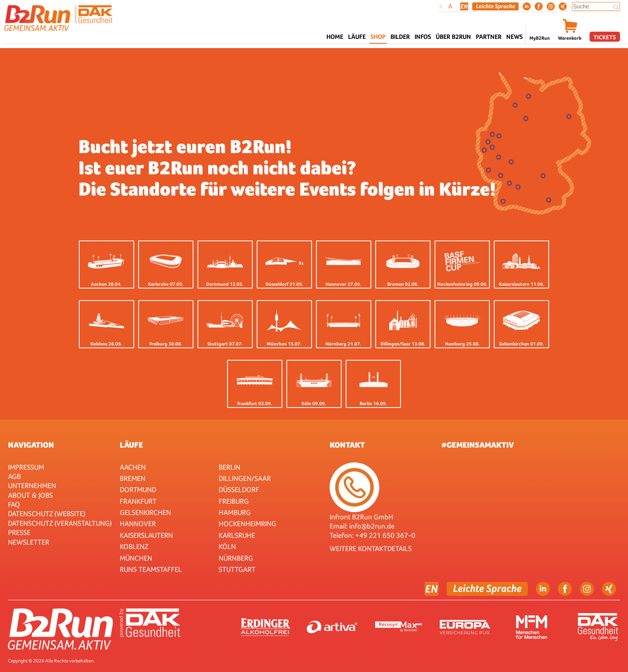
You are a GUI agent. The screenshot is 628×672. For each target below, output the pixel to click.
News (514, 37)
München (136, 558)
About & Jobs (30, 495)
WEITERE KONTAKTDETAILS (371, 548)
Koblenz (134, 546)
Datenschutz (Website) (47, 514)
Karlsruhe (237, 535)
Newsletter (29, 542)
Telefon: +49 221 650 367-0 (372, 535)
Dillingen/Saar (245, 478)
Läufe (131, 445)
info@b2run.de (372, 526)
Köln (227, 546)
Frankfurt (138, 501)
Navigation (31, 445)
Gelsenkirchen (145, 512)
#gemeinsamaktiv (478, 445)
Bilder (400, 37)
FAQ (14, 504)
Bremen (133, 478)
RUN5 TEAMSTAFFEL (151, 569)
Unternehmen (32, 485)
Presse (19, 532)
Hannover (138, 524)
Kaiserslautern (146, 535)
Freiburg (234, 501)
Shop (378, 37)
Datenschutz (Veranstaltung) (60, 523)
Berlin (229, 467)
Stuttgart (237, 569)
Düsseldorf (239, 489)
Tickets (605, 37)
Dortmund (138, 489)
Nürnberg (236, 558)
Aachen (133, 467)
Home (335, 37)
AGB (14, 476)
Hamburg (235, 512)
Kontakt (347, 445)
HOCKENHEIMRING (248, 524)
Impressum (26, 467)
